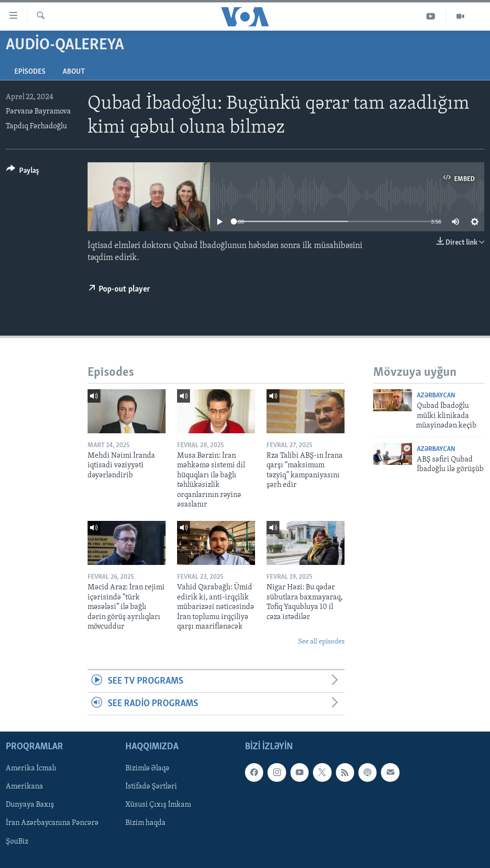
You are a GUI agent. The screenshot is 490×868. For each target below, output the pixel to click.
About (74, 72)
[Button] (23, 172)
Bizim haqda (145, 823)
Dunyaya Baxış (30, 805)
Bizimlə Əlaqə (147, 769)
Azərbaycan (436, 396)
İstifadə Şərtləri (151, 787)
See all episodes (321, 642)
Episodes (30, 72)
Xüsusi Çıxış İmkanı (158, 805)
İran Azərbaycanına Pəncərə (52, 823)
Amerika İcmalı (31, 769)
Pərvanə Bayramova (38, 112)
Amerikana (24, 787)
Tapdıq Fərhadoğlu (36, 126)
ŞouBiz (17, 842)
